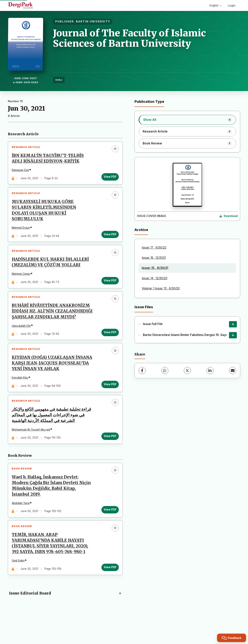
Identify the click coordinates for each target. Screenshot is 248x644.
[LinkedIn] (210, 371)
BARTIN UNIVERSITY (93, 21)
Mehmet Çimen (22, 279)
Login (232, 5)
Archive (141, 230)
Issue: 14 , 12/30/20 (155, 278)
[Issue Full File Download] (233, 324)
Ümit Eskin (19, 583)
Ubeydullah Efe (22, 339)
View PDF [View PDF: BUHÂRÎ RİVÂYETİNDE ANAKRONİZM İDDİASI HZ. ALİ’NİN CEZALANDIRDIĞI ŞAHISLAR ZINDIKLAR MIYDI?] (109, 346)
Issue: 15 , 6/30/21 (155, 268)
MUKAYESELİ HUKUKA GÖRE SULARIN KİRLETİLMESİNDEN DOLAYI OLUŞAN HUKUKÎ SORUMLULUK (45, 214)
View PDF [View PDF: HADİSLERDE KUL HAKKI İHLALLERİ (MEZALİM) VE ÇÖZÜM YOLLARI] (109, 286)
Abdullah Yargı (22, 523)
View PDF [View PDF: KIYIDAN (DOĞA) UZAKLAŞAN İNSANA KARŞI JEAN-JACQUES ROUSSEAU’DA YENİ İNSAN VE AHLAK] (109, 400)
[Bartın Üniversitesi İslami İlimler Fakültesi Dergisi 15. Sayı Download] (233, 335)
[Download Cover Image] (229, 216)
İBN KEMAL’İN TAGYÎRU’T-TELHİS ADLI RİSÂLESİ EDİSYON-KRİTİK (49, 160)
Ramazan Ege (22, 171)
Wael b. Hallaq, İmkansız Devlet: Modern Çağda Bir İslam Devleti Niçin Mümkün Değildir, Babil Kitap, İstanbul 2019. (52, 506)
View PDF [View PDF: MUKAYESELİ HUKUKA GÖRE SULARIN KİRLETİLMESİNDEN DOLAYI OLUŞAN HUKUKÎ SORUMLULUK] (109, 238)
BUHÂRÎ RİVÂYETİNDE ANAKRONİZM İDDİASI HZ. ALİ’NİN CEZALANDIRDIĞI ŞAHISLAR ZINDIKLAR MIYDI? (52, 322)
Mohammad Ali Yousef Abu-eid (32, 448)
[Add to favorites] (114, 150)
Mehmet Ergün (22, 231)
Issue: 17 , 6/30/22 (154, 248)
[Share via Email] (233, 371)
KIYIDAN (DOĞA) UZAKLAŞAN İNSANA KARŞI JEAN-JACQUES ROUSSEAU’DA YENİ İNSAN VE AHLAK (52, 379)
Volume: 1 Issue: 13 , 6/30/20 (161, 288)
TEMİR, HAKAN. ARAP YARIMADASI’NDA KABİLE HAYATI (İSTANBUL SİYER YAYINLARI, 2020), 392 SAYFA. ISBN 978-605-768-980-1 (51, 566)
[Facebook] (142, 371)
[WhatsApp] (165, 371)
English (216, 5)
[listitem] (187, 120)
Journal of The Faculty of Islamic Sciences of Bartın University (129, 38)
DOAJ (59, 80)
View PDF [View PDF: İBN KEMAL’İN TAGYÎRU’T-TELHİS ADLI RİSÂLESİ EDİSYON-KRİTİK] (109, 178)
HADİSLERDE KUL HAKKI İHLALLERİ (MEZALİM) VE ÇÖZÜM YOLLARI (51, 268)
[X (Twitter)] (187, 371)
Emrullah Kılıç (21, 393)
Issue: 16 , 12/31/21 (154, 258)
